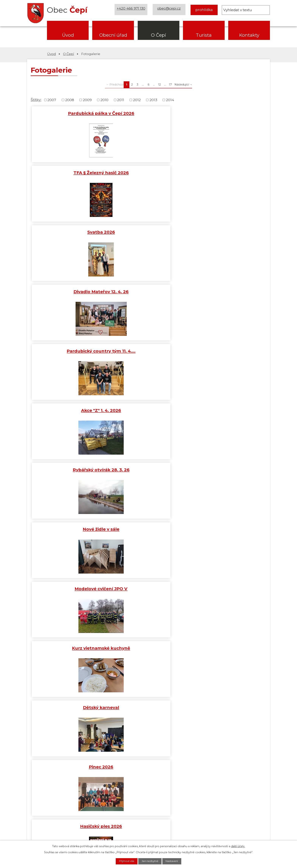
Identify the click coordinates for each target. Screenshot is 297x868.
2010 (104, 100)
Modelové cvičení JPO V (227, 233)
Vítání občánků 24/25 (148, 592)
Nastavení (175, 861)
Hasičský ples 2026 (70, 351)
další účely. (238, 846)
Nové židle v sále (148, 233)
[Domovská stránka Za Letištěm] (51, 751)
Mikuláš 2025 (149, 472)
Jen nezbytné (150, 861)
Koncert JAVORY (70, 592)
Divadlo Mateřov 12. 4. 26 (70, 172)
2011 (121, 100)
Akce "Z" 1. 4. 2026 (227, 172)
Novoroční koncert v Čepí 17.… (70, 412)
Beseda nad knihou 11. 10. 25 (227, 592)
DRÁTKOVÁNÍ (149, 351)
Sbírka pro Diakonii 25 (227, 533)
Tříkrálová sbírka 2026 (227, 412)
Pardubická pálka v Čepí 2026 (70, 113)
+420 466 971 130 (132, 10)
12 (159, 85)
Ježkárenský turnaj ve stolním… (227, 354)
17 (170, 85)
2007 (52, 100)
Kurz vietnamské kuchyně (70, 292)
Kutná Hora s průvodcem (70, 651)
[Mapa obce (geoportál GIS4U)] (148, 751)
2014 (170, 100)
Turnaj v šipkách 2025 (70, 472)
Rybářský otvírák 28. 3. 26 (70, 233)
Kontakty (249, 35)
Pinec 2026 (227, 292)
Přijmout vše (124, 861)
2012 (137, 100)
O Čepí (158, 35)
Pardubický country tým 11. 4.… (149, 175)
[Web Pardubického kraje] (197, 751)
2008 (70, 100)
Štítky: (36, 100)
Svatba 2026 (227, 113)
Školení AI (70, 533)
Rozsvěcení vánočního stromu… (227, 475)
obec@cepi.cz (170, 10)
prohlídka (204, 10)
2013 (153, 100)
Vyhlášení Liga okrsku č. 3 (149, 533)
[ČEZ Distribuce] (51, 770)
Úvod (68, 35)
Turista (204, 35)
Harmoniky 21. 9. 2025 (148, 651)
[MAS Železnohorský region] (246, 751)
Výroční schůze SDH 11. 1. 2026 (148, 414)
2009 (87, 100)
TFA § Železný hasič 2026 (148, 113)
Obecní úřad (113, 35)
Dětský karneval (148, 292)
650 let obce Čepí (227, 651)
